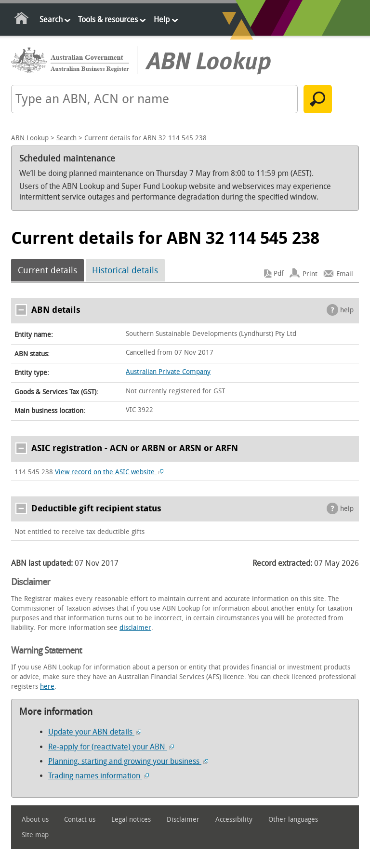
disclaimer (135, 628)
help (347, 310)
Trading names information (99, 776)
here (47, 687)
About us (35, 820)
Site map (35, 835)
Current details (47, 270)
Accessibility (234, 820)
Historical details (125, 270)
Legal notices (131, 820)
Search (51, 20)
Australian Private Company (168, 372)
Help (162, 20)
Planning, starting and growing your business (128, 761)
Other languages (293, 820)
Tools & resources (108, 20)
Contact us (80, 820)
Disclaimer (183, 820)
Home (22, 20)
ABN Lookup (30, 138)
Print (310, 274)
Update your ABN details (95, 732)
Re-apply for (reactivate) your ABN (111, 747)
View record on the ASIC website (109, 472)
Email (345, 274)
